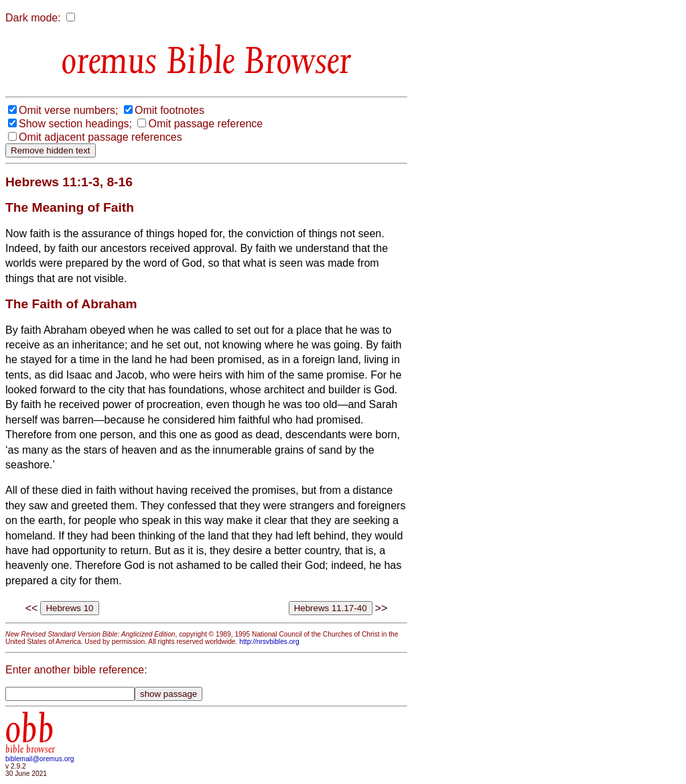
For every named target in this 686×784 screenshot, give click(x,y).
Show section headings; (75, 124)
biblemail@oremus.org (40, 759)
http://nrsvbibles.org (269, 642)
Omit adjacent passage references (100, 137)
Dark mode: (33, 18)
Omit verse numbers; (68, 110)
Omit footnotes (169, 110)
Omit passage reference (205, 124)
